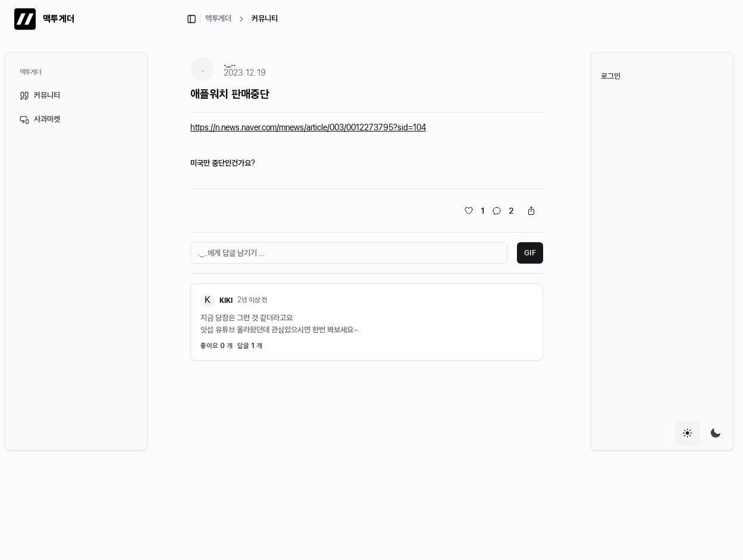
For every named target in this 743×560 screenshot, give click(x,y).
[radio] (687, 433)
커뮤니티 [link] (265, 19)
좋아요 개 (217, 346)
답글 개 (250, 346)
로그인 (611, 77)
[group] (701, 433)
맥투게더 (218, 19)
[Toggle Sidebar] (152, 251)
